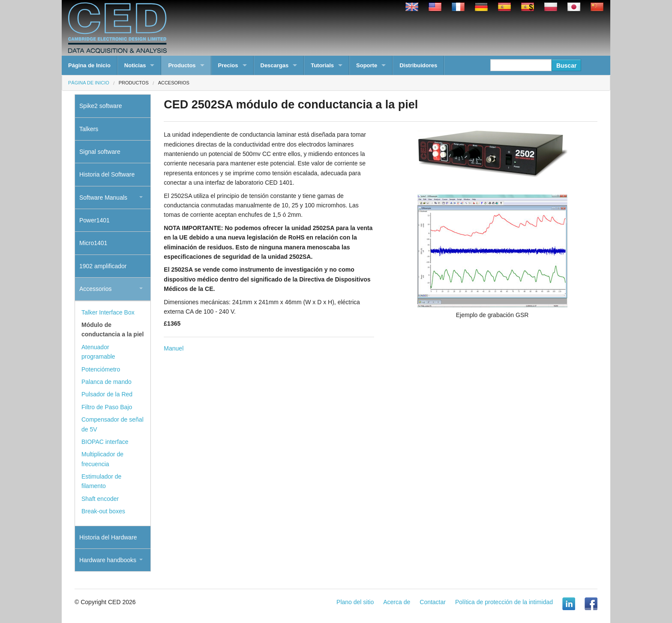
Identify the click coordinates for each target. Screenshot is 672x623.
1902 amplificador (103, 266)
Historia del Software (107, 174)
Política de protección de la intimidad (504, 602)
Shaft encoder (100, 499)
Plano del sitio (355, 602)
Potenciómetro (101, 369)
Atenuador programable (98, 352)
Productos (182, 65)
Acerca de (397, 602)
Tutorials (322, 65)
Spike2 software (101, 106)
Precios (228, 65)
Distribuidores (418, 65)
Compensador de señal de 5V (112, 424)
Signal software (100, 152)
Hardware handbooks (108, 560)
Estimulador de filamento (101, 481)
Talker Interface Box (108, 312)
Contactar (433, 602)
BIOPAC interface (105, 442)
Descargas (275, 65)
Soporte (367, 65)
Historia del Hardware (108, 537)
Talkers (89, 129)
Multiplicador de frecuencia (102, 459)
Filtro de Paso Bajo (107, 407)
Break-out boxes (103, 511)
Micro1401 (93, 243)
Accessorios (95, 289)
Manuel (174, 348)
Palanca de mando (106, 382)
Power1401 (94, 220)
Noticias (135, 65)
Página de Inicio (89, 65)
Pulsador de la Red (107, 394)
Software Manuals (103, 198)
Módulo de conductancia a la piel (113, 329)
